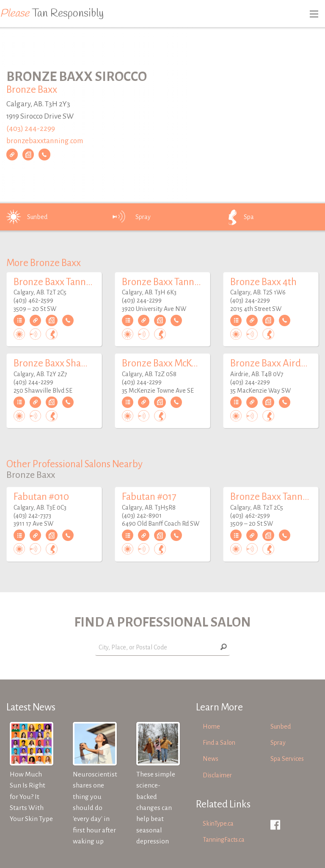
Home (211, 727)
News (211, 759)
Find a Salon (219, 743)
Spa (237, 217)
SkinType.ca (218, 824)
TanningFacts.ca (224, 840)
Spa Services (287, 759)
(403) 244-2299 (31, 129)
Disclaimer (217, 775)
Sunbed (25, 217)
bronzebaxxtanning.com (45, 140)
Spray (131, 217)
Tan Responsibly (52, 14)
